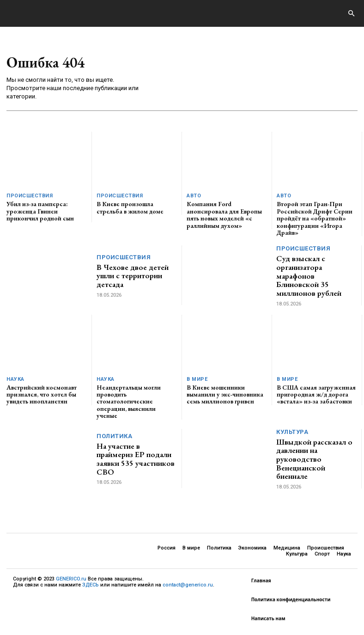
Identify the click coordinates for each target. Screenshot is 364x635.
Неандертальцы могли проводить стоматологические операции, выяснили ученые (129, 402)
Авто (194, 196)
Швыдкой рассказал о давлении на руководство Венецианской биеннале (314, 459)
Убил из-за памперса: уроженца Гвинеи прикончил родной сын (40, 211)
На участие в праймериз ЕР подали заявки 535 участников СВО (136, 459)
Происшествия (30, 196)
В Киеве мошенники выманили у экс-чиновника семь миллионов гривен (225, 394)
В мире (197, 379)
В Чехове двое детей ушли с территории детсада (133, 276)
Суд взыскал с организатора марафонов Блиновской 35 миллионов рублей (309, 276)
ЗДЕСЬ (91, 585)
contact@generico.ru (188, 585)
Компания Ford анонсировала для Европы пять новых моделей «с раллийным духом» (224, 214)
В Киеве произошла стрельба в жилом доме (130, 207)
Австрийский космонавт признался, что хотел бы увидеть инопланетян (42, 394)
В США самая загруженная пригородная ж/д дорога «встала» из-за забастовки (316, 394)
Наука (15, 379)
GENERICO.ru (71, 579)
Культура (292, 432)
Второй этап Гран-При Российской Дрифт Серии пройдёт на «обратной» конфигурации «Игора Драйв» (315, 218)
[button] (351, 14)
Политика (114, 436)
